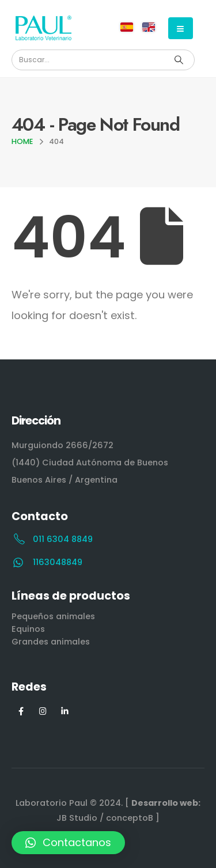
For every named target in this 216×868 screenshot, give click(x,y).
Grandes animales (51, 642)
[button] (68, 843)
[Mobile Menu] (181, 28)
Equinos (28, 629)
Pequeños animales (53, 616)
